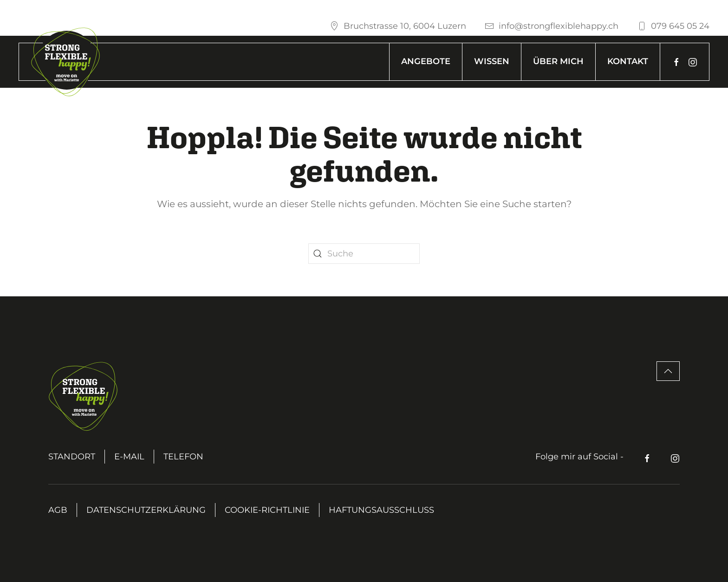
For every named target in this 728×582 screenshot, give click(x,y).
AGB (58, 510)
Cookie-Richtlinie (267, 510)
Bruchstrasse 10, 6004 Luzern (398, 26)
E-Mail (129, 457)
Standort (72, 457)
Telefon (183, 457)
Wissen (492, 61)
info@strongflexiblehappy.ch (552, 26)
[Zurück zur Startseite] (65, 62)
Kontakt (628, 61)
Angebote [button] (426, 61)
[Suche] (364, 254)
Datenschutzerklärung (146, 510)
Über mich (558, 61)
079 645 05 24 (673, 26)
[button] (668, 371)
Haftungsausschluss (381, 510)
